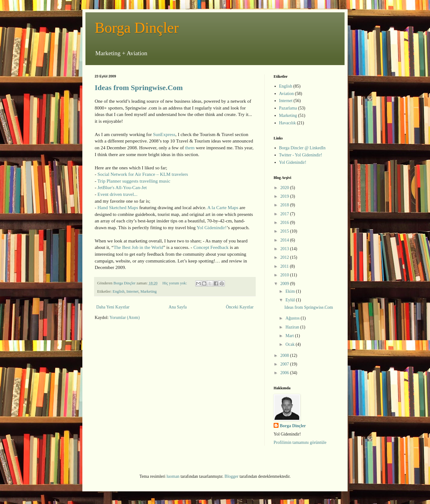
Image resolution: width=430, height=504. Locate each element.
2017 (285, 214)
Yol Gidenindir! (211, 227)
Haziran (293, 327)
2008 (285, 355)
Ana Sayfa (178, 307)
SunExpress (164, 134)
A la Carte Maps (223, 207)
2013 (285, 249)
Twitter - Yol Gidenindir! (301, 155)
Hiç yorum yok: (175, 283)
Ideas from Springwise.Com (139, 88)
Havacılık (287, 123)
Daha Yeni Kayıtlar (113, 307)
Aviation (287, 94)
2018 (285, 205)
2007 (285, 364)
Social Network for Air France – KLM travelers (143, 174)
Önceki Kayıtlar (240, 307)
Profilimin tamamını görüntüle (300, 442)
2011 (285, 266)
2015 (285, 231)
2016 (285, 223)
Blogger (232, 476)
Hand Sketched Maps (118, 207)
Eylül (291, 300)
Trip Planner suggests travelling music (134, 181)
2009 (285, 284)
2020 (285, 188)
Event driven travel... (118, 194)
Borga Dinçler (137, 28)
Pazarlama (288, 108)
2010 (285, 275)
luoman (173, 476)
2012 (285, 257)
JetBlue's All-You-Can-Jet (122, 187)
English (118, 291)
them (190, 148)
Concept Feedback (211, 247)
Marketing (148, 291)
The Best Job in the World (138, 247)
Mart (290, 336)
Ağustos (293, 318)
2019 (285, 196)
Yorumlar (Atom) (125, 318)
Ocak (290, 344)
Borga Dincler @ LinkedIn (302, 148)
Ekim (291, 291)
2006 (285, 373)
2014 (285, 240)
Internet (132, 291)
